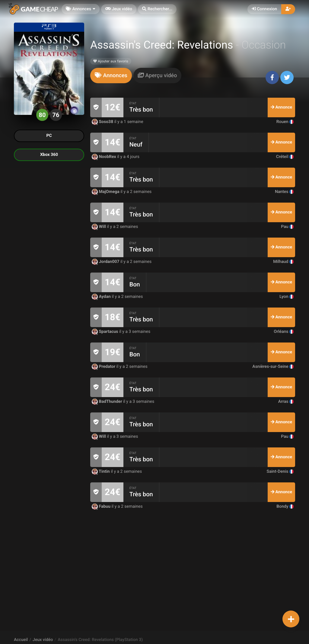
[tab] (111, 76)
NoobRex (104, 157)
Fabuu (102, 507)
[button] (157, 9)
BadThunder (107, 402)
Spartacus (105, 332)
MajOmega (106, 192)
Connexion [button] (264, 9)
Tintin (101, 472)
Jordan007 (106, 262)
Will (99, 227)
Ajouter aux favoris (111, 61)
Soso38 (103, 122)
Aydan (102, 297)
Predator (104, 367)
